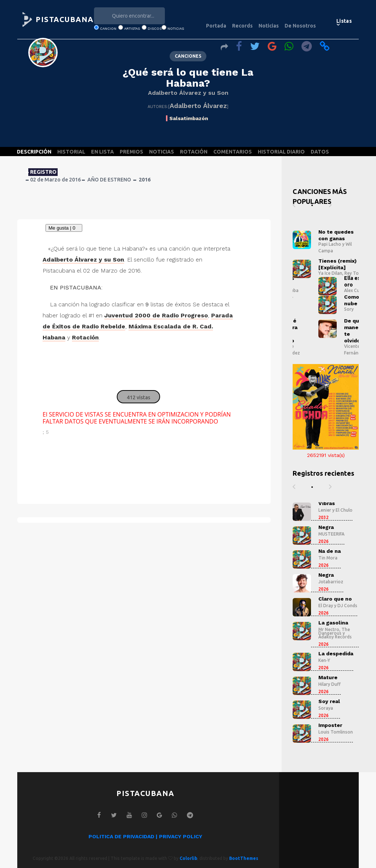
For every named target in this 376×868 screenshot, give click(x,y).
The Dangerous (334, 631)
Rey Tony (354, 273)
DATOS (320, 152)
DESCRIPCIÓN (34, 152)
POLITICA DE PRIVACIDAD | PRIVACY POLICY (145, 836)
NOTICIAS (162, 152)
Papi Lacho (330, 244)
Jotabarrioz (331, 582)
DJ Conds (347, 606)
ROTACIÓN (194, 152)
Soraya (326, 708)
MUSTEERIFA (331, 534)
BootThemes (244, 858)
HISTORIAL (71, 152)
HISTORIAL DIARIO (281, 152)
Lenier (325, 510)
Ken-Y (324, 660)
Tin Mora (328, 558)
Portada (216, 26)
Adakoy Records (335, 637)
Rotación (85, 337)
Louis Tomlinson (336, 732)
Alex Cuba (354, 290)
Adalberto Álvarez (198, 106)
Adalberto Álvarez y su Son (188, 93)
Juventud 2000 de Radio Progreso (156, 315)
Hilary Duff (330, 684)
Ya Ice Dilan (330, 273)
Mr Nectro (329, 629)
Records (242, 26)
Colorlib (188, 858)
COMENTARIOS (233, 152)
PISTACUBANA (65, 19)
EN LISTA (102, 152)
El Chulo (344, 510)
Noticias (269, 26)
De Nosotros (300, 26)
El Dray (326, 606)
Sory (349, 309)
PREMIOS (131, 152)
